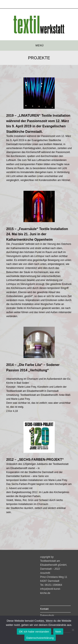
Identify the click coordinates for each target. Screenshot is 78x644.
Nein (58, 632)
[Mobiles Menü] (39, 46)
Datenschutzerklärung (40, 638)
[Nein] (73, 630)
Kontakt (44, 609)
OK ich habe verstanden (34, 632)
